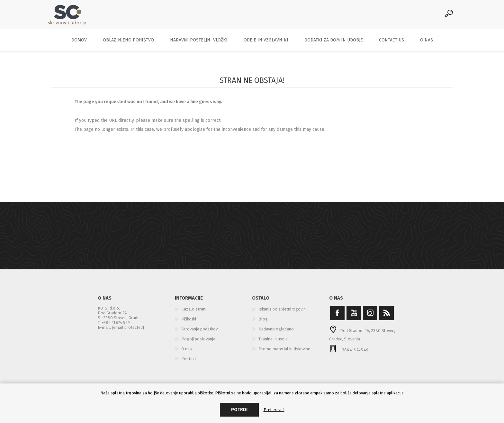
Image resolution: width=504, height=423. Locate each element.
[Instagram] (370, 317)
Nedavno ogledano (276, 333)
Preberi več (274, 410)
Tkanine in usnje (273, 343)
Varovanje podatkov (199, 333)
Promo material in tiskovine (284, 353)
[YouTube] (354, 317)
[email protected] (128, 332)
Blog (263, 323)
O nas (187, 353)
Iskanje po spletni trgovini (283, 313)
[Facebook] (337, 317)
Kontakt (189, 363)
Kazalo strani (194, 313)
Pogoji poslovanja (198, 343)
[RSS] (387, 317)
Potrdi (239, 410)
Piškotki (189, 323)
